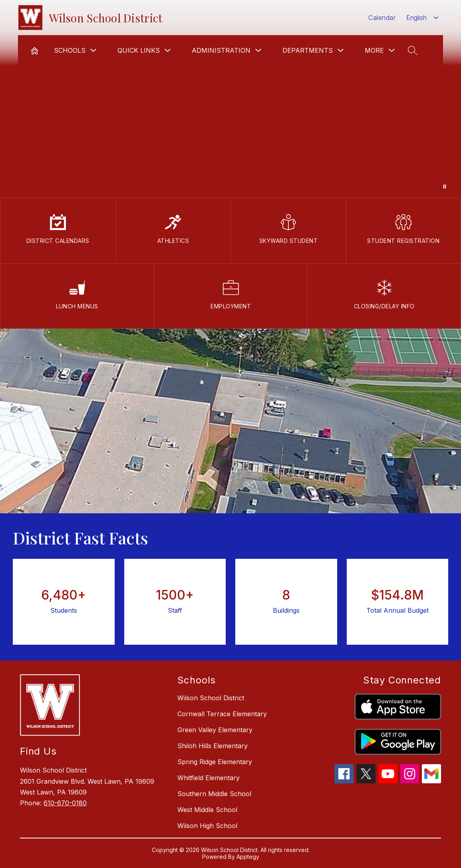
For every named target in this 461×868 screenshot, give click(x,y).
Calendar (382, 18)
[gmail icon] (431, 781)
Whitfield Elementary (209, 778)
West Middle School (207, 810)
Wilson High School (207, 826)
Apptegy (248, 857)
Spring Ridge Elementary (215, 762)
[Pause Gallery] (445, 187)
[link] (35, 50)
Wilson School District (211, 698)
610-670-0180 (65, 803)
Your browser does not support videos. (230, 99)
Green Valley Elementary (215, 730)
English (416, 18)
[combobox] (422, 18)
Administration (221, 50)
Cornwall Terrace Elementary (222, 714)
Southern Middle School (214, 794)
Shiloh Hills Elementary (213, 746)
